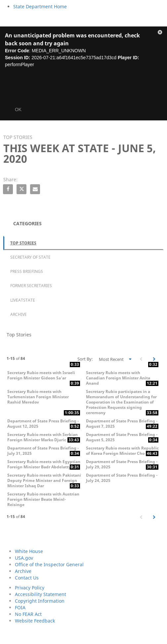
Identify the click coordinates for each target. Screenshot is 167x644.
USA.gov (24, 558)
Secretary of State (30, 257)
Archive (19, 314)
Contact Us (27, 578)
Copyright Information (40, 601)
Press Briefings (27, 271)
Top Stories (23, 243)
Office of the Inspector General (49, 564)
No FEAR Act (28, 614)
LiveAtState (23, 300)
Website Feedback (35, 621)
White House (29, 551)
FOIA (20, 607)
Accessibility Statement (41, 594)
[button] (160, 33)
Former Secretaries (31, 286)
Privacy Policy (30, 588)
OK (18, 109)
